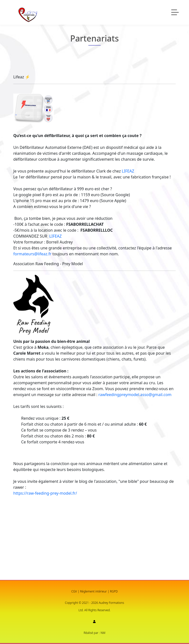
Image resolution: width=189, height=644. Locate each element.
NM (103, 633)
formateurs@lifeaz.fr (32, 254)
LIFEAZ (128, 171)
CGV (74, 591)
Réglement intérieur (93, 591)
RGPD (114, 591)
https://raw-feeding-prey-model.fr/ (45, 493)
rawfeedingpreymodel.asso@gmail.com (135, 395)
